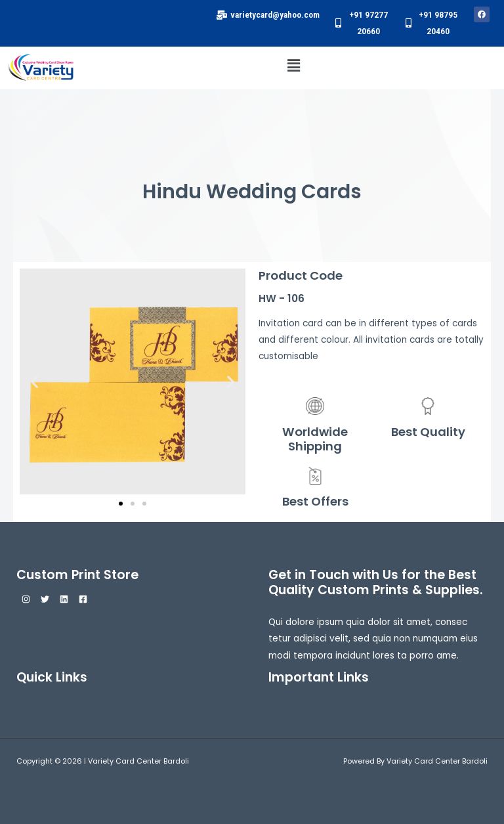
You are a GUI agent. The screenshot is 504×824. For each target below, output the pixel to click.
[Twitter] (45, 599)
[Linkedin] (64, 599)
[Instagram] (26, 599)
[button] (293, 66)
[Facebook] (83, 599)
